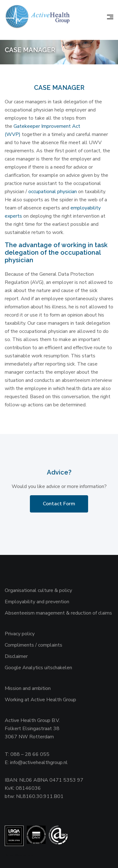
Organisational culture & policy (38, 590)
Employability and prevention (37, 602)
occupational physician (53, 192)
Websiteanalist (24, 855)
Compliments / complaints (34, 645)
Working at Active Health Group (40, 700)
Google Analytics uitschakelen (38, 668)
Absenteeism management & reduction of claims (58, 613)
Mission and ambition (28, 688)
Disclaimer (16, 656)
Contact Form (59, 504)
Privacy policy (20, 634)
